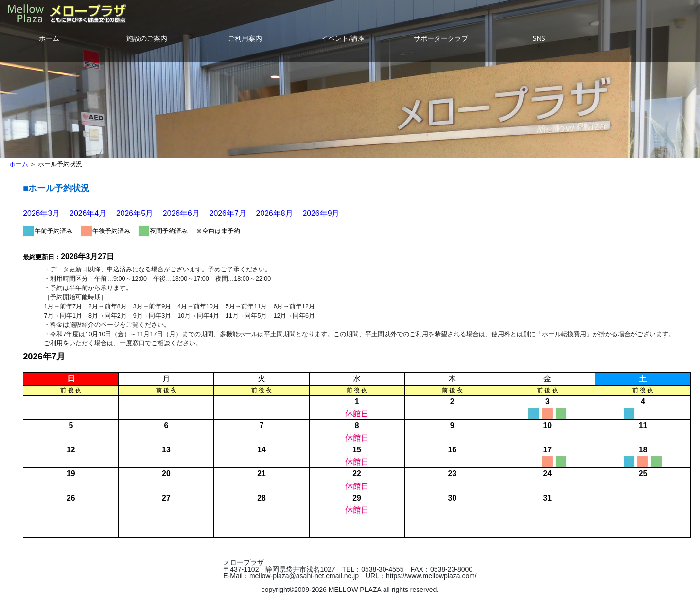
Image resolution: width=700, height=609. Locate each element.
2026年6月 (181, 213)
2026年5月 (135, 213)
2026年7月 (228, 213)
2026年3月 (41, 213)
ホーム (49, 38)
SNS (539, 38)
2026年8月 (275, 213)
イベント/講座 (343, 38)
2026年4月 (88, 213)
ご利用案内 (245, 38)
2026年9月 (321, 213)
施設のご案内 (147, 38)
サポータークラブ (441, 38)
